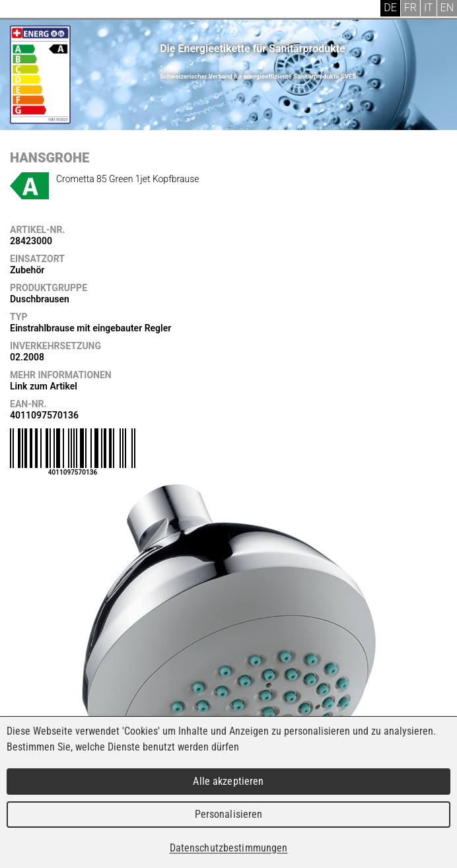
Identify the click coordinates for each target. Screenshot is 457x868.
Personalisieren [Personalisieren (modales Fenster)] (229, 814)
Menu (20, 10)
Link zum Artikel (44, 386)
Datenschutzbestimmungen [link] (229, 848)
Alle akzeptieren (228, 781)
